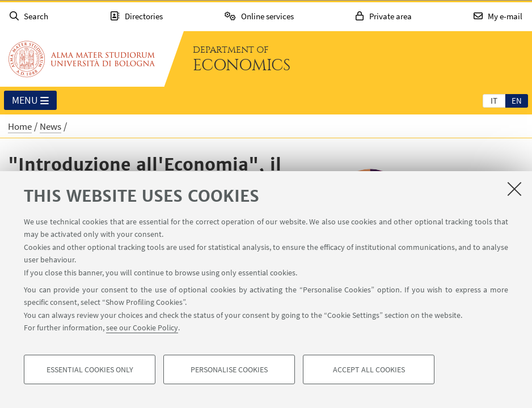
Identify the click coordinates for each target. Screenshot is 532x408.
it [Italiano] (494, 101)
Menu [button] (30, 101)
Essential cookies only (90, 369)
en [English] (517, 101)
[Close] (514, 189)
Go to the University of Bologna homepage (82, 59)
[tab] (494, 100)
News (50, 126)
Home (20, 126)
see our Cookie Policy (142, 328)
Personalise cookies (229, 369)
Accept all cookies (369, 369)
